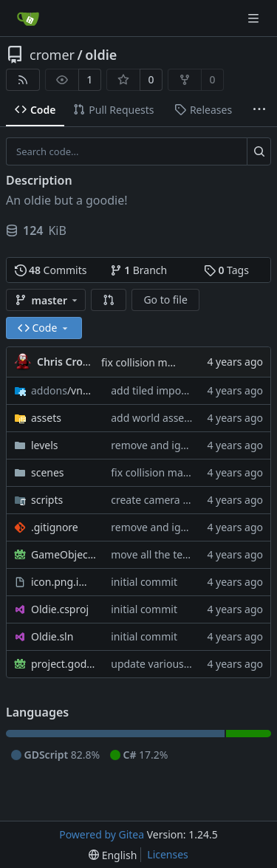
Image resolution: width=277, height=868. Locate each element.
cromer (52, 55)
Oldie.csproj (60, 609)
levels (45, 445)
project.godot (64, 664)
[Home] (28, 18)
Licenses (168, 854)
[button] (109, 300)
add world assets (152, 418)
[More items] (259, 110)
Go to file (165, 300)
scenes (48, 472)
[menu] (113, 855)
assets (46, 418)
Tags (226, 270)
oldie (101, 55)
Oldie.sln (52, 636)
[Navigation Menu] (255, 18)
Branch (139, 270)
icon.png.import (64, 582)
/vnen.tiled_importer (64, 390)
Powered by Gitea (102, 834)
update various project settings (186, 664)
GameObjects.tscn (64, 554)
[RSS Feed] (23, 80)
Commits (51, 270)
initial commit (144, 582)
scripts (47, 500)
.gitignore (55, 527)
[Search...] (259, 151)
